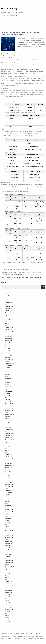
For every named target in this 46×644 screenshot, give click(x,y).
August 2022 (8, 391)
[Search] (43, 287)
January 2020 (9, 457)
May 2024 (8, 347)
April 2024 (8, 349)
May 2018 (8, 499)
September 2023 (9, 364)
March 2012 (8, 622)
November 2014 (9, 586)
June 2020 (8, 446)
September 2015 (9, 567)
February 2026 (9, 302)
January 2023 (9, 380)
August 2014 (8, 592)
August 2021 (8, 417)
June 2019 (8, 472)
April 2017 (8, 527)
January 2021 (9, 431)
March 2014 (8, 603)
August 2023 (8, 366)
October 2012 (9, 618)
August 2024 (8, 340)
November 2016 (9, 537)
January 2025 (9, 330)
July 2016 (7, 546)
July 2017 (7, 520)
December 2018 (9, 484)
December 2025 (9, 306)
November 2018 (9, 486)
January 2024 (9, 355)
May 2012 (8, 620)
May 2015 (8, 575)
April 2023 (8, 374)
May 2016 (8, 550)
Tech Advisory (9, 8)
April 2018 (8, 501)
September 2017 (9, 516)
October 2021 (9, 412)
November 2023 (9, 359)
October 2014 (9, 588)
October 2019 (9, 463)
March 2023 (8, 376)
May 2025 (8, 321)
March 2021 (8, 427)
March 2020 (8, 452)
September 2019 (9, 465)
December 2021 (9, 408)
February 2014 (9, 605)
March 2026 (8, 300)
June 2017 (8, 522)
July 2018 (7, 495)
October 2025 (9, 311)
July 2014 (7, 594)
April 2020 (8, 450)
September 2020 (9, 440)
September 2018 (9, 491)
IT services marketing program (15, 637)
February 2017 (9, 531)
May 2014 (8, 599)
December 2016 (9, 535)
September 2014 (9, 590)
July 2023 (7, 368)
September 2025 (9, 313)
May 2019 (8, 474)
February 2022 (9, 404)
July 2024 (7, 342)
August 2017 (8, 518)
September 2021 (9, 414)
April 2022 (8, 400)
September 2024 (9, 338)
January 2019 (9, 482)
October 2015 (9, 565)
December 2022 (9, 383)
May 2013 (8, 613)
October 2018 (9, 488)
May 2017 (8, 524)
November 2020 (9, 436)
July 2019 (7, 469)
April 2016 (8, 552)
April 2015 (8, 577)
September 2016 (9, 541)
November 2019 (9, 461)
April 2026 (8, 298)
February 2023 (9, 378)
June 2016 (8, 548)
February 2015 (9, 582)
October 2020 (9, 438)
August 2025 (8, 315)
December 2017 (9, 510)
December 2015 (9, 560)
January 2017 (9, 533)
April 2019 (8, 476)
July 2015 (7, 571)
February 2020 (9, 455)
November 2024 (9, 334)
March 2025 (8, 325)
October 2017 (9, 514)
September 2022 (9, 389)
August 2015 (8, 569)
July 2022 (7, 393)
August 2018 (8, 493)
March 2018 (8, 503)
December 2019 (9, 459)
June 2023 (8, 370)
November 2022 (9, 385)
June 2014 (8, 596)
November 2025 (9, 308)
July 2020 (7, 444)
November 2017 (9, 512)
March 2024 (8, 351)
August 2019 (8, 467)
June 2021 (8, 421)
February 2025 (9, 328)
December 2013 (9, 609)
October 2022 (9, 387)
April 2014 (8, 601)
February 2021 (9, 429)
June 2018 (8, 497)
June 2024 (8, 345)
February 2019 (9, 480)
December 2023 (9, 357)
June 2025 (8, 319)
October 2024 (9, 336)
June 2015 (8, 573)
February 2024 (9, 353)
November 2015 (9, 563)
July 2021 (7, 419)
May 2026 (8, 296)
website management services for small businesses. (28, 277)
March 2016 (8, 554)
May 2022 (8, 397)
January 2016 (9, 558)
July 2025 (7, 317)
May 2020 (8, 448)
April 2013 (8, 616)
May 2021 (8, 423)
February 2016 (9, 556)
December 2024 (9, 332)
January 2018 (9, 508)
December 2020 (9, 433)
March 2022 (8, 402)
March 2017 (8, 529)
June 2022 (8, 395)
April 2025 (8, 323)
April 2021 (8, 425)
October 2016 (9, 539)
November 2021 (9, 410)
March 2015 (8, 579)
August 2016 (8, 544)
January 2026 (9, 304)
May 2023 (8, 372)
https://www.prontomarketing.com (8, 640)
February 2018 (9, 505)
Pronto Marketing (12, 15)
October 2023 (9, 361)
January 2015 (9, 584)
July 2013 (7, 611)
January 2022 (9, 406)
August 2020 (8, 442)
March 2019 (8, 478)
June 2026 (8, 294)
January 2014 (9, 607)
